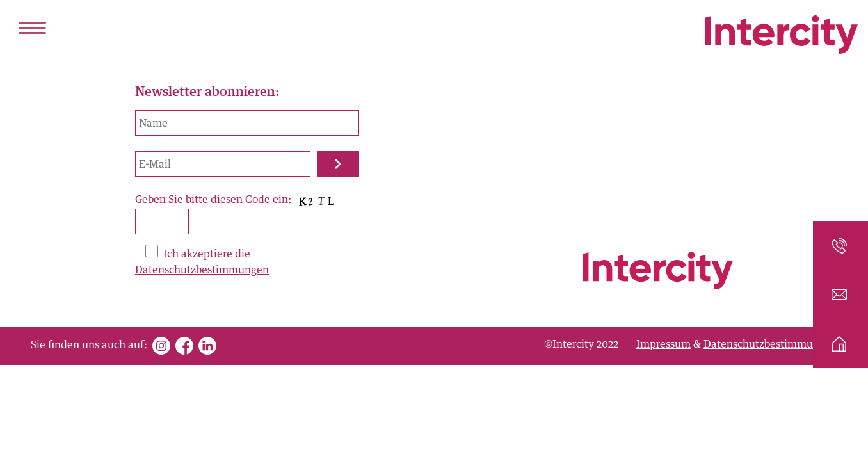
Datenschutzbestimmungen (202, 270)
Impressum (663, 344)
